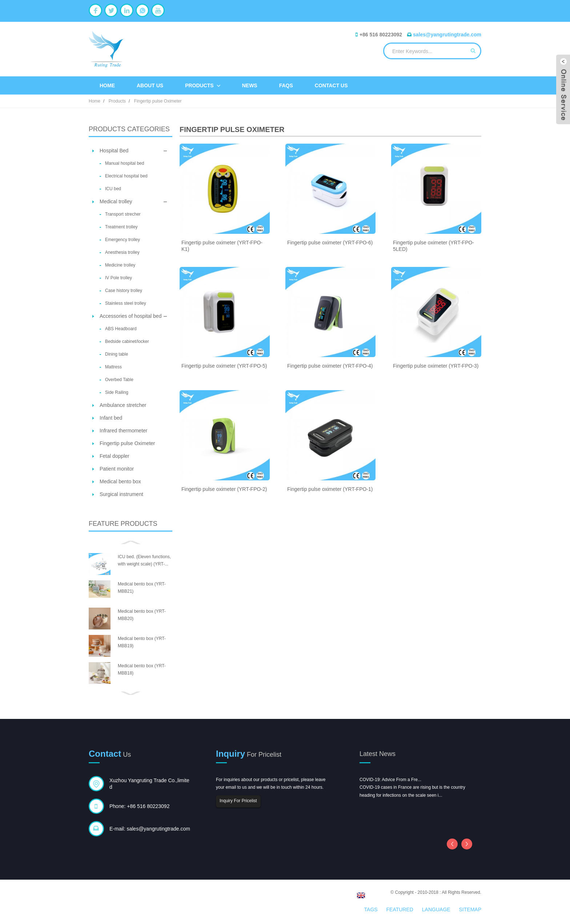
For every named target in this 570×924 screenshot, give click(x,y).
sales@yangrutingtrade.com (447, 35)
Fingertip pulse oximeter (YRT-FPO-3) (436, 366)
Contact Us (331, 85)
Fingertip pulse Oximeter (158, 101)
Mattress (113, 367)
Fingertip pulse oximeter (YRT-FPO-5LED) (433, 246)
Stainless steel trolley (126, 303)
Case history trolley (124, 291)
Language (436, 909)
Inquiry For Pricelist (238, 801)
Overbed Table (119, 380)
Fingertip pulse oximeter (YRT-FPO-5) (224, 366)
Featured (400, 909)
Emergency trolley (123, 240)
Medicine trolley (120, 265)
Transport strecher (123, 214)
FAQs (286, 85)
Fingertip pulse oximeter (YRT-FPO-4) (330, 366)
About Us (150, 85)
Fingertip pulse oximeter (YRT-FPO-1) (330, 489)
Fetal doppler (115, 456)
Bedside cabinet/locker (127, 341)
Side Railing (117, 392)
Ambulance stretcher (123, 405)
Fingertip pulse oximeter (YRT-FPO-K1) (222, 246)
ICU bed (113, 189)
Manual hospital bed (125, 163)
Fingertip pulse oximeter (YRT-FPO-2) (224, 489)
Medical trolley (116, 201)
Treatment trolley (121, 227)
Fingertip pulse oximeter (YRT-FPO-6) (330, 243)
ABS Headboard (121, 329)
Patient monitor (117, 469)
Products (203, 86)
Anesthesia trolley (122, 252)
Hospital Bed (114, 151)
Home (107, 85)
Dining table (117, 354)
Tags (371, 909)
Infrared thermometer (124, 431)
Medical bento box (120, 481)
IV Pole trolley (119, 278)
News (250, 85)
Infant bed (111, 418)
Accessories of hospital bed (131, 316)
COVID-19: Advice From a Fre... (390, 780)
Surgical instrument (121, 494)
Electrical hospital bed (126, 176)
